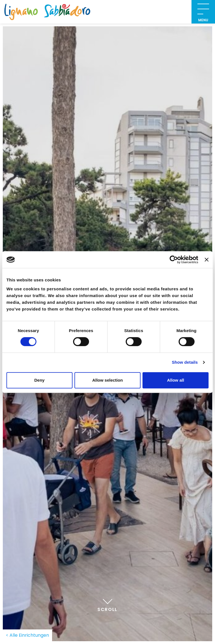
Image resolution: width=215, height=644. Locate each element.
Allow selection (107, 380)
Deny (39, 380)
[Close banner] (207, 260)
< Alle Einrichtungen (27, 635)
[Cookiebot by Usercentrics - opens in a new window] (174, 260)
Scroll (107, 604)
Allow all (176, 380)
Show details (185, 362)
